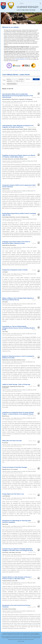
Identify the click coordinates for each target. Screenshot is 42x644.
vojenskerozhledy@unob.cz (35, 635)
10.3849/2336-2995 (36, 638)
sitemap (19, 641)
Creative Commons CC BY (22, 59)
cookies (23, 641)
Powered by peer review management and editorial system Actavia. (21, 640)
